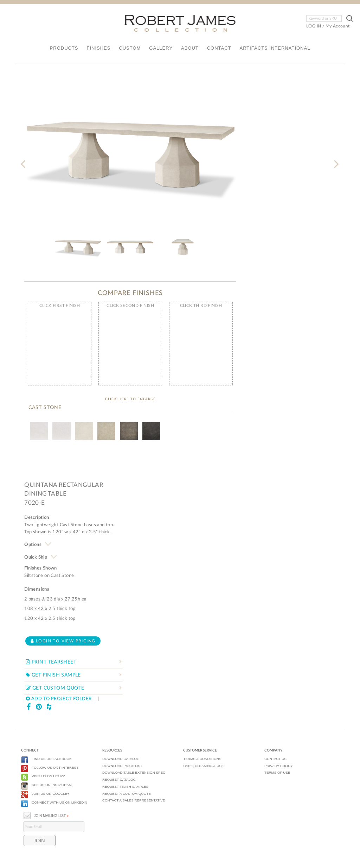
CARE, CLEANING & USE (203, 766)
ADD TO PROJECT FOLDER (59, 699)
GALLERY (161, 48)
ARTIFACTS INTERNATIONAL (275, 48)
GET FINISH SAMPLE (53, 675)
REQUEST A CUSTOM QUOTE (127, 794)
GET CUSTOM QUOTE (55, 688)
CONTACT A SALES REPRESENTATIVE (134, 800)
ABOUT (190, 48)
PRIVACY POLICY (279, 766)
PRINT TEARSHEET (51, 662)
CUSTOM (130, 48)
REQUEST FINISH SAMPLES (125, 787)
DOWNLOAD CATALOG (121, 759)
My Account (338, 26)
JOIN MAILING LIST (46, 815)
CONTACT (219, 48)
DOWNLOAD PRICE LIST (122, 766)
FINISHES (98, 48)
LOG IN (314, 26)
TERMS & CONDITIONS (202, 759)
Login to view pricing (63, 641)
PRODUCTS (64, 48)
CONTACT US (275, 759)
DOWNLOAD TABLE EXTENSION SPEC (134, 772)
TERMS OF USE (277, 772)
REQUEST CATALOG (119, 779)
